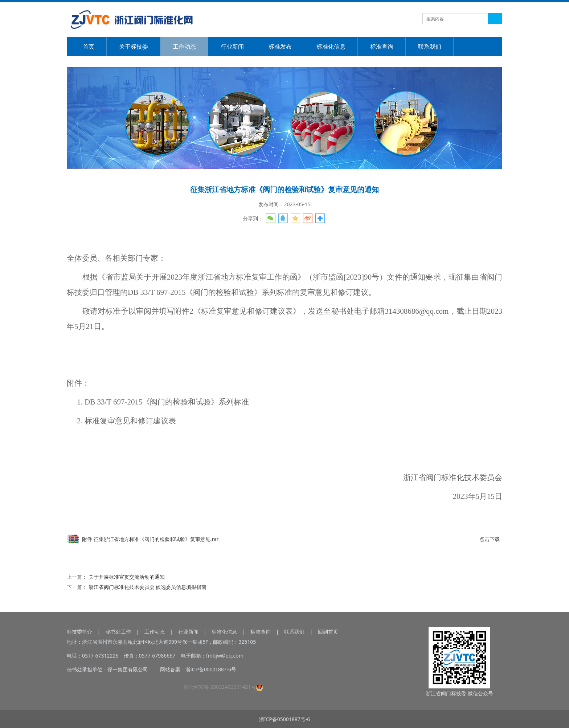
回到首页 (328, 632)
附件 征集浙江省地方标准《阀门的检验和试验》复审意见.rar (150, 539)
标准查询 (382, 46)
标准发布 (280, 46)
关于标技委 (134, 46)
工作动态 (184, 46)
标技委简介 (79, 632)
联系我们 (430, 46)
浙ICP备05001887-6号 (211, 670)
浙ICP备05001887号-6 (285, 719)
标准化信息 (331, 46)
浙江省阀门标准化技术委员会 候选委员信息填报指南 (148, 587)
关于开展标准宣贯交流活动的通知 (127, 577)
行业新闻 (232, 46)
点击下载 (490, 539)
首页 (89, 46)
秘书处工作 (118, 632)
